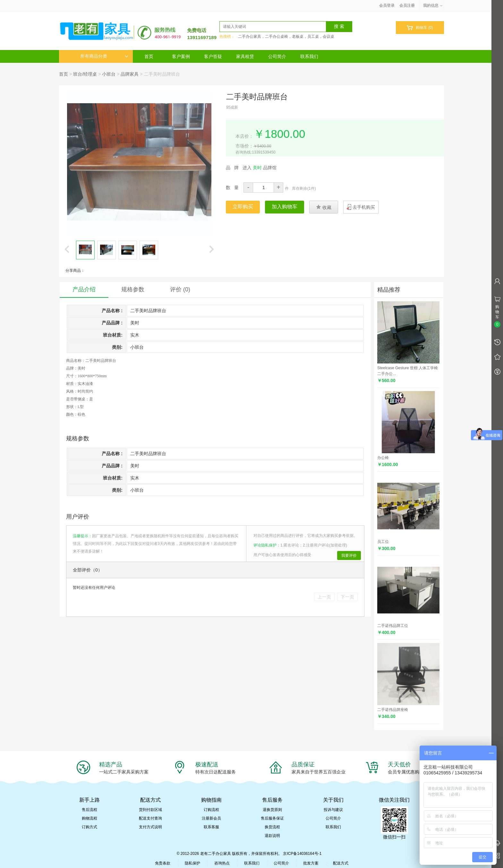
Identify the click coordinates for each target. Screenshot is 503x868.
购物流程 (90, 818)
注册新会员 (211, 818)
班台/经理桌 (85, 74)
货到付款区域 (150, 810)
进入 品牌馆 (260, 168)
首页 (149, 56)
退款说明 (272, 836)
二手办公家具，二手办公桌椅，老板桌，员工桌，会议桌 (286, 37)
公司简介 (277, 56)
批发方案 (311, 863)
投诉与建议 (333, 810)
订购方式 (90, 827)
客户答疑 (213, 56)
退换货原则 (272, 810)
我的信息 (433, 5)
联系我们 (309, 56)
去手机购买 (364, 207)
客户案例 (181, 56)
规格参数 (133, 289)
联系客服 (211, 827)
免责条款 (163, 863)
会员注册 (407, 5)
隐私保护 (192, 863)
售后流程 (90, 810)
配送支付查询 (150, 818)
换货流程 (272, 827)
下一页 (347, 597)
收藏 (324, 207)
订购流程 (211, 810)
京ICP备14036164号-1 (302, 854)
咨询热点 (222, 863)
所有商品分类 (104, 56)
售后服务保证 (272, 818)
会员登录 (387, 5)
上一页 (324, 597)
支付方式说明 (150, 827)
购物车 (420, 28)
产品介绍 (84, 289)
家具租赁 (245, 56)
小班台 (109, 74)
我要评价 (349, 555)
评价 (180, 289)
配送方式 (341, 863)
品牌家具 (130, 74)
